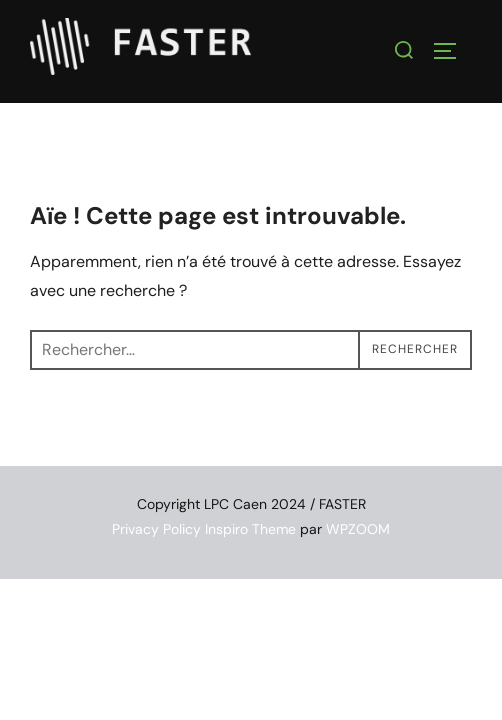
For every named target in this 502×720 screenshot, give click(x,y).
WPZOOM (358, 529)
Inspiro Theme (250, 529)
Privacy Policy (156, 529)
